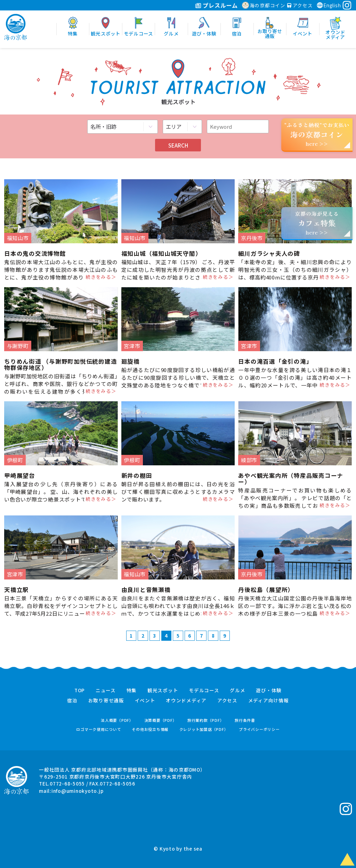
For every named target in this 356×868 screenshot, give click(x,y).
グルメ (237, 691)
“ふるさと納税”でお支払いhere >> (317, 134)
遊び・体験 (269, 691)
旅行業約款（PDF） (206, 720)
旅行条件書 (245, 720)
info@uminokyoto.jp (78, 791)
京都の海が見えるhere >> (317, 223)
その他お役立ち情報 (150, 729)
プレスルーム (216, 5)
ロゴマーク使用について (99, 729)
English (329, 5)
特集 (132, 691)
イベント (145, 701)
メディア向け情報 (269, 701)
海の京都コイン (264, 5)
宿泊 (72, 701)
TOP (80, 691)
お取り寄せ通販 (106, 701)
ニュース (106, 691)
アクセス (300, 5)
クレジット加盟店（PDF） (204, 729)
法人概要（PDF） (117, 720)
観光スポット (163, 691)
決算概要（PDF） (161, 720)
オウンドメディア (186, 701)
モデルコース (204, 691)
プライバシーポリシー (259, 729)
